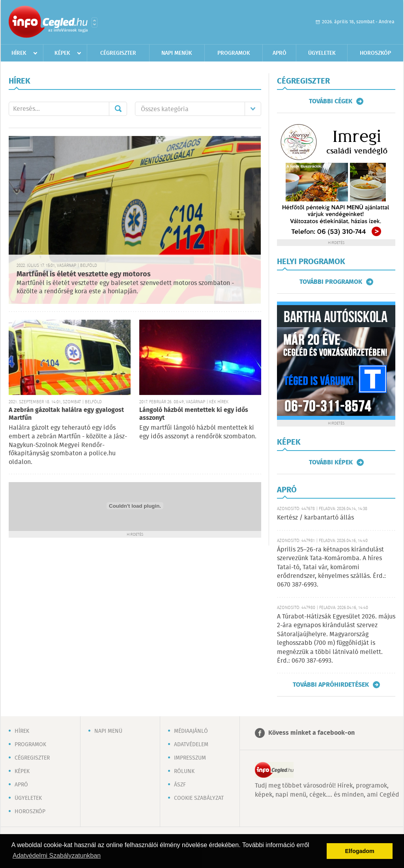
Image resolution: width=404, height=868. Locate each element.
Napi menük (177, 53)
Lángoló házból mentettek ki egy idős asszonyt (194, 414)
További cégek (331, 101)
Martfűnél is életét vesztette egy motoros (84, 274)
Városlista (94, 22)
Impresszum (190, 758)
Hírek (19, 53)
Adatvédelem (191, 745)
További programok (331, 282)
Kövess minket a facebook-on (311, 733)
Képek (62, 53)
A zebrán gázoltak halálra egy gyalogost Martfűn (66, 414)
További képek (331, 462)
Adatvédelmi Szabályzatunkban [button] (57, 856)
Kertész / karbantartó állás (315, 518)
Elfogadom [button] (360, 851)
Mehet (118, 109)
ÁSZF (180, 785)
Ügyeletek (322, 53)
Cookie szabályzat (199, 798)
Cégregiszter (118, 53)
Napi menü (108, 731)
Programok (234, 53)
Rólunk (184, 771)
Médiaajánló (191, 731)
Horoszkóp (375, 53)
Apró (280, 53)
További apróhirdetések (331, 685)
